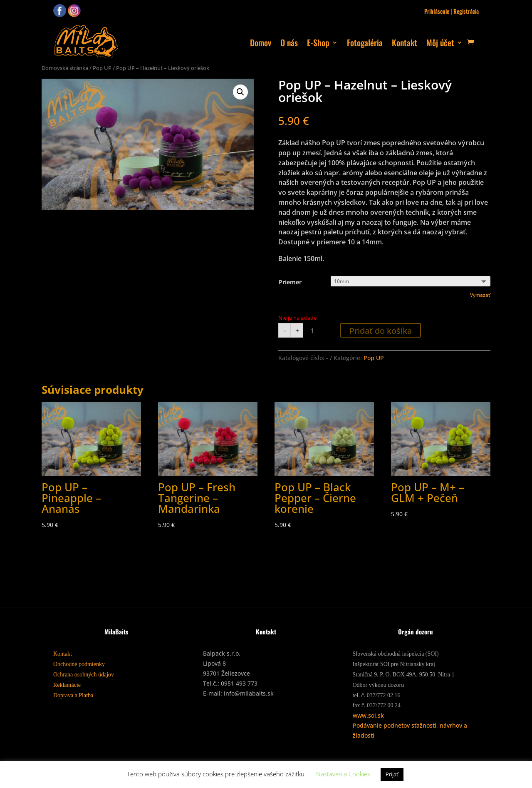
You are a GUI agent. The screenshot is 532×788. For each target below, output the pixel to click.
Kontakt (405, 42)
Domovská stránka (65, 68)
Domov (261, 42)
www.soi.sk (368, 715)
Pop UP (102, 68)
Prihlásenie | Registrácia (452, 11)
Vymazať (480, 295)
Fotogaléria (365, 42)
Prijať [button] (392, 774)
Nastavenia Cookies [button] (343, 774)
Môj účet (440, 42)
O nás (289, 42)
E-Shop (318, 42)
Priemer (290, 282)
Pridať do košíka (381, 331)
